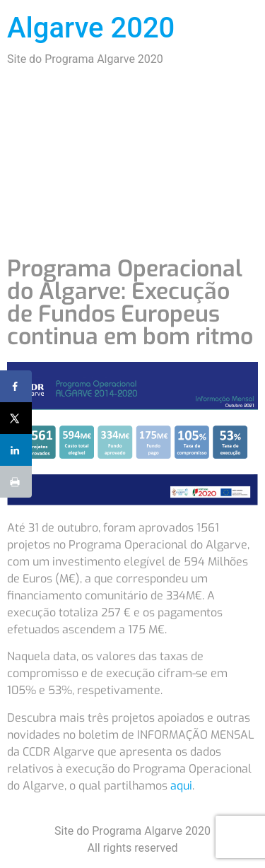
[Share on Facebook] (16, 386)
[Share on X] (16, 418)
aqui (181, 786)
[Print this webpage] (16, 482)
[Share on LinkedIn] (16, 450)
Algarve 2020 (91, 28)
